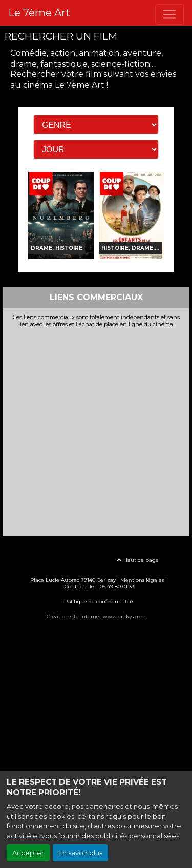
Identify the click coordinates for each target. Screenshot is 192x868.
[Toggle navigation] (169, 14)
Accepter (28, 853)
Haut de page (138, 560)
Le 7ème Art (39, 13)
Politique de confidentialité (99, 601)
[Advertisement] (96, 429)
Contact (74, 587)
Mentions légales (142, 580)
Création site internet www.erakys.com (96, 616)
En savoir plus (80, 853)
